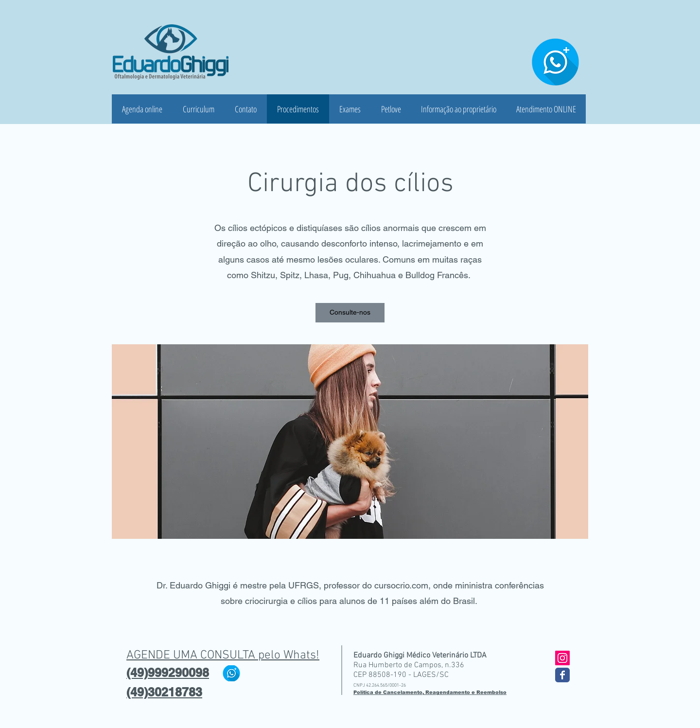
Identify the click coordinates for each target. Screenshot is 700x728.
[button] (350, 313)
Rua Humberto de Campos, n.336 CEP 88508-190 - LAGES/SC (409, 670)
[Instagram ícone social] (562, 658)
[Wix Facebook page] (562, 675)
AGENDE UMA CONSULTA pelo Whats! (223, 656)
